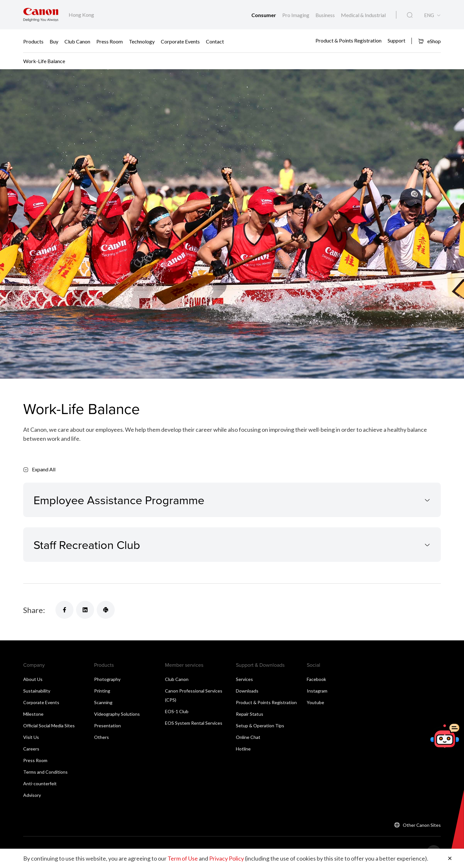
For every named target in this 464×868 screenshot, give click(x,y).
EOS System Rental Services (194, 723)
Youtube (315, 702)
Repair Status (250, 714)
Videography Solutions (117, 714)
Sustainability (37, 691)
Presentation (107, 726)
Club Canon (77, 41)
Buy (54, 41)
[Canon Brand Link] (41, 15)
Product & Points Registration (348, 40)
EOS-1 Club (177, 711)
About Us (33, 679)
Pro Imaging (296, 15)
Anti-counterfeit (40, 783)
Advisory (32, 795)
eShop (429, 41)
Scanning (103, 702)
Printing (102, 691)
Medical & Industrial (363, 15)
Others (101, 737)
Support (396, 40)
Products (33, 41)
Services (244, 679)
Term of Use (183, 858)
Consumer (264, 15)
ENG (429, 15)
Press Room (110, 41)
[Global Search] (410, 15)
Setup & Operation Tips (260, 726)
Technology (142, 41)
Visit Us (31, 737)
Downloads (247, 691)
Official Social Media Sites (49, 726)
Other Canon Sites (422, 825)
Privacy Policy (227, 858)
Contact (215, 41)
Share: (34, 610)
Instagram (317, 691)
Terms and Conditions (45, 772)
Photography (107, 679)
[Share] (64, 610)
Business (326, 15)
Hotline (243, 749)
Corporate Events (180, 41)
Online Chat (248, 737)
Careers (31, 749)
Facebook (316, 679)
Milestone (33, 714)
